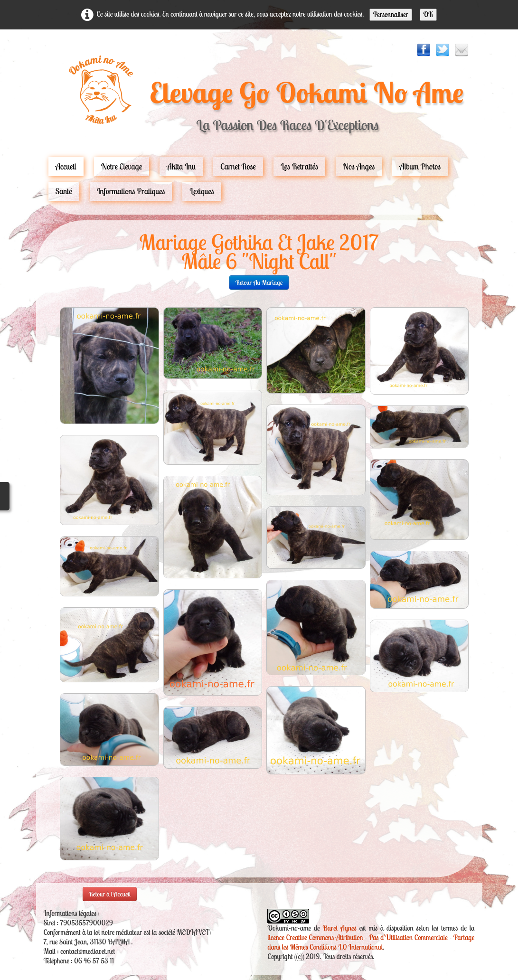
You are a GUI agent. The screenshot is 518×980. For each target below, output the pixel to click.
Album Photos (420, 166)
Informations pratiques (131, 191)
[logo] (259, 98)
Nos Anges (359, 166)
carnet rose (238, 166)
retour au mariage (259, 283)
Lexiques (202, 191)
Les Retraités (299, 166)
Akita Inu (181, 166)
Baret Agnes (340, 928)
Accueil (66, 166)
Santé (64, 191)
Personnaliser (391, 14)
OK (428, 14)
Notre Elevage (122, 166)
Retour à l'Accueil (110, 894)
